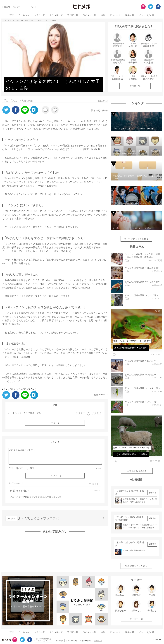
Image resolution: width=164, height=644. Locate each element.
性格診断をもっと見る (136, 566)
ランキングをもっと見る (136, 239)
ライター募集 (85, 641)
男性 (32, 468)
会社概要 (59, 641)
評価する (55, 423)
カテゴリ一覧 (56, 15)
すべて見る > (94, 484)
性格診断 (130, 15)
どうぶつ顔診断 (146, 15)
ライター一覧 (89, 15)
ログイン (98, 641)
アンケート (115, 15)
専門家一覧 (73, 15)
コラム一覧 (39, 15)
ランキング (24, 15)
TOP (12, 15)
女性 (21, 468)
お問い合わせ (71, 641)
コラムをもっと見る (137, 471)
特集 (103, 15)
